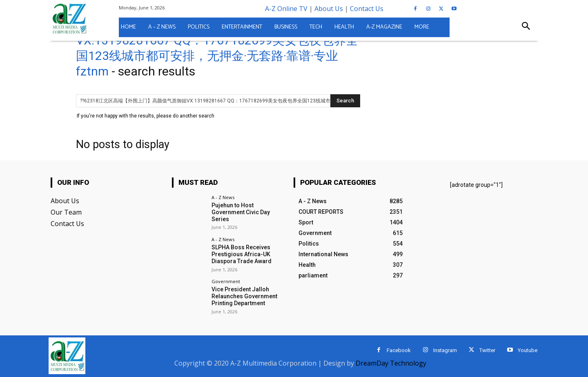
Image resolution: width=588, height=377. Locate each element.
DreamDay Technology (391, 363)
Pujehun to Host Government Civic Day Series (241, 212)
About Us (329, 9)
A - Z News (223, 197)
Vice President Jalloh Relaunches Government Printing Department (244, 296)
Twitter (487, 350)
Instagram (445, 350)
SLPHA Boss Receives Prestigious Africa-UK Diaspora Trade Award (242, 254)
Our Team (66, 212)
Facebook (399, 350)
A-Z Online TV (286, 9)
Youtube (528, 350)
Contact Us (367, 9)
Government (226, 281)
